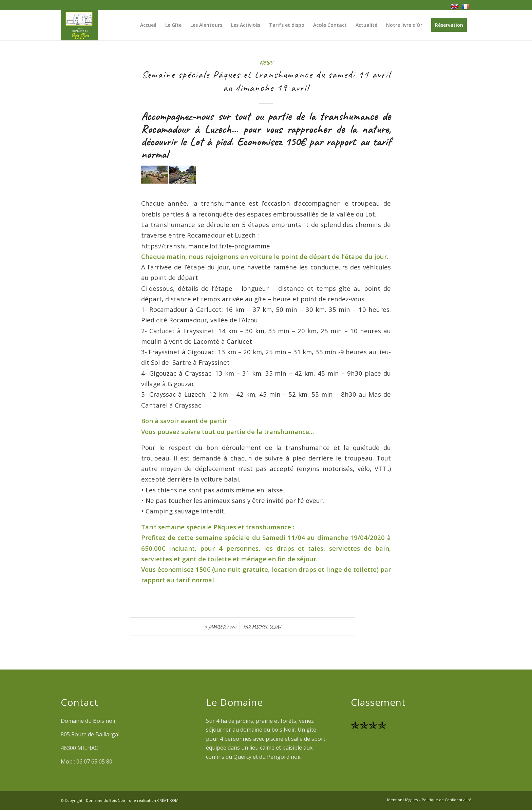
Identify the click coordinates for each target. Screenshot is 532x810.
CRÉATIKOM (168, 800)
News (266, 63)
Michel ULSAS (266, 627)
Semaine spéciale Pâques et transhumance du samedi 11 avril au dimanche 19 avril (266, 81)
